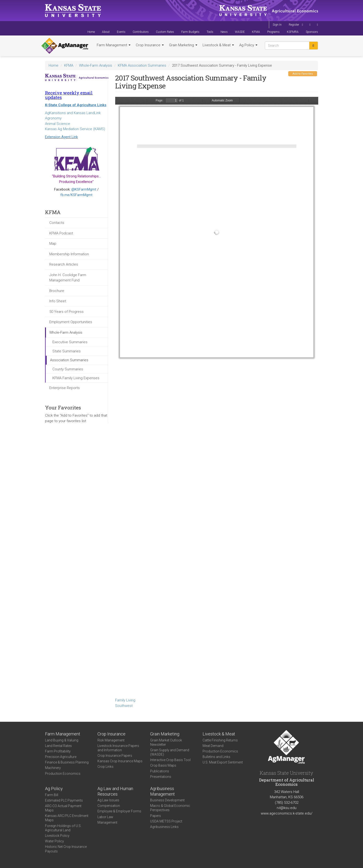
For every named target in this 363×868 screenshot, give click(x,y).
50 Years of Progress (66, 312)
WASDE (240, 32)
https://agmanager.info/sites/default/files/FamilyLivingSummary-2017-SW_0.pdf (217, 396)
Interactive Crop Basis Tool (170, 760)
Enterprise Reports (65, 388)
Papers (156, 816)
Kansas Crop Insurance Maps (120, 761)
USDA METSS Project (166, 821)
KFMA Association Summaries (142, 65)
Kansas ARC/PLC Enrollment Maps (67, 818)
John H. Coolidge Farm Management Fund (68, 278)
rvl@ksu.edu (287, 808)
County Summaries (68, 369)
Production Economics (63, 774)
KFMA (256, 32)
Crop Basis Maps (163, 765)
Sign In (277, 25)
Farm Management (114, 45)
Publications (160, 771)
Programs (273, 32)
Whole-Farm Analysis (96, 65)
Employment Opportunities (71, 322)
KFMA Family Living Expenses (76, 378)
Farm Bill (52, 795)
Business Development (167, 800)
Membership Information (69, 254)
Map (53, 244)
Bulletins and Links (216, 757)
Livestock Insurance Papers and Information (118, 748)
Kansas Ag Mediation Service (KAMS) (75, 129)
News (224, 32)
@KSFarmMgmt (84, 189)
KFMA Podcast (61, 233)
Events (121, 32)
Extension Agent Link (61, 137)
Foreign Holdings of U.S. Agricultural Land (63, 828)
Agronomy (53, 118)
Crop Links (105, 767)
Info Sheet (58, 301)
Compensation (109, 806)
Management (107, 822)
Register (294, 25)
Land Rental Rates (58, 746)
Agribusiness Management (162, 791)
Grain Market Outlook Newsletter (166, 742)
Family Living (125, 700)
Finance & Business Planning (67, 762)
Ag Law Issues (108, 800)
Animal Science (58, 124)
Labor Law (105, 817)
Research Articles (64, 264)
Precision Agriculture (61, 757)
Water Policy (54, 841)
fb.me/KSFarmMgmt (76, 195)
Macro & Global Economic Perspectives (170, 808)
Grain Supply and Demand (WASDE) (170, 752)
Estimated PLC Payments (64, 800)
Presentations (161, 777)
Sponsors (312, 32)
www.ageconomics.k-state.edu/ (287, 813)
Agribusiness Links (164, 827)
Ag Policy (248, 45)
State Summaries (67, 351)
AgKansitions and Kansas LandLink (73, 113)
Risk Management (111, 740)
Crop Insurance (150, 45)
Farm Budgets (190, 32)
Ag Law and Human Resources (115, 791)
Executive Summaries (70, 342)
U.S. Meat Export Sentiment (223, 762)
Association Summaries (69, 360)
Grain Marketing (183, 45)
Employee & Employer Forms (119, 811)
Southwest (124, 706)
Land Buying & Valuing (62, 740)
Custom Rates (165, 32)
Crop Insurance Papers (115, 756)
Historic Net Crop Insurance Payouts (66, 849)
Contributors (141, 32)
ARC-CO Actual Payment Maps (63, 808)
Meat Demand (213, 746)
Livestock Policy (57, 836)
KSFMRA (293, 32)
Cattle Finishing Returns (220, 740)
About (106, 32)
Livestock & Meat (218, 45)
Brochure (57, 291)
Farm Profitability (58, 751)
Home (91, 32)
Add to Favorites (303, 74)
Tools (210, 32)
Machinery (53, 768)
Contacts (57, 223)
